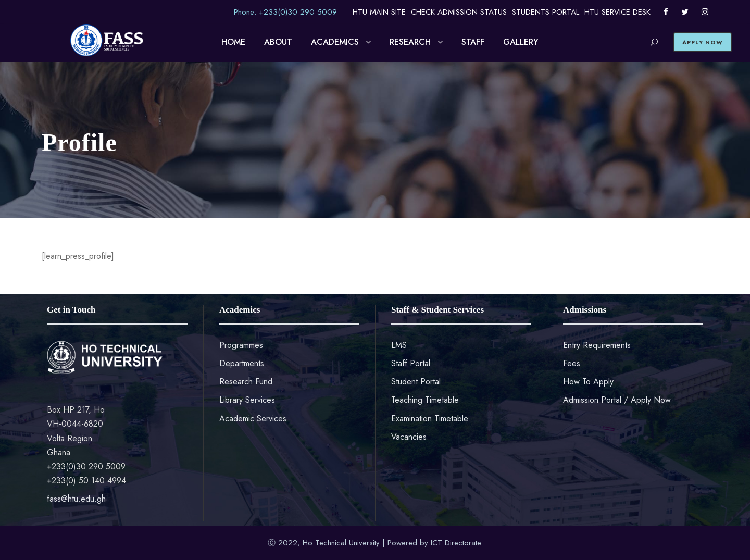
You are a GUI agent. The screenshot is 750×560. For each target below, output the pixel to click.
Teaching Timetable (425, 400)
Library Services (247, 400)
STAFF (473, 42)
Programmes (241, 345)
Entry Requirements (597, 345)
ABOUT (278, 42)
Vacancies (409, 437)
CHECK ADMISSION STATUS (459, 12)
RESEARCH (410, 42)
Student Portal (416, 382)
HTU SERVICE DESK (617, 12)
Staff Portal (411, 363)
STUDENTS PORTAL (546, 12)
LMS (399, 345)
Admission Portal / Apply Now (617, 400)
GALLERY (521, 42)
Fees (572, 363)
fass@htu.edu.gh (76, 499)
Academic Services (253, 419)
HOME (233, 42)
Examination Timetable (430, 419)
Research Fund (246, 382)
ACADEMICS (335, 42)
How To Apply (588, 382)
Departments (242, 363)
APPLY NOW (703, 42)
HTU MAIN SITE (379, 12)
